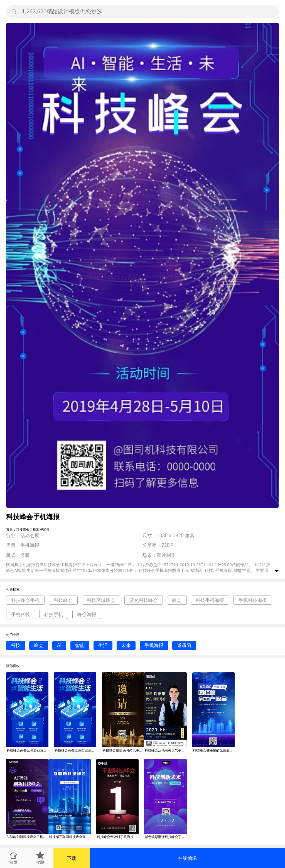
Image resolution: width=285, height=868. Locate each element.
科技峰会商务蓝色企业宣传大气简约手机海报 (28, 750)
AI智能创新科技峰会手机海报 (28, 837)
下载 (72, 858)
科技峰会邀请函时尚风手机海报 (123, 750)
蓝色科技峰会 (144, 600)
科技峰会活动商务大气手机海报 (166, 750)
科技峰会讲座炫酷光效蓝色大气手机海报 (214, 750)
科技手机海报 (210, 600)
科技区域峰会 (101, 600)
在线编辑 (187, 858)
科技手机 (54, 614)
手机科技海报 (253, 600)
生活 (103, 645)
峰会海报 (87, 614)
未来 (126, 645)
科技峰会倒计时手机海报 (115, 837)
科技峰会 (63, 600)
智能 (80, 645)
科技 (16, 645)
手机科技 (21, 614)
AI (59, 645)
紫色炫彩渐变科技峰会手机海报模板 (166, 837)
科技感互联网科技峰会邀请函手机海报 (70, 837)
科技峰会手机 (25, 600)
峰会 (177, 600)
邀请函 (184, 645)
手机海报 (154, 645)
